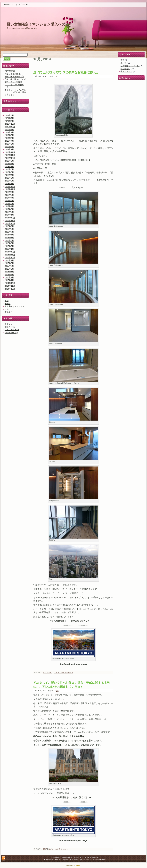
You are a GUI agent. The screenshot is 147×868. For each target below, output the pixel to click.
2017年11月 (10, 189)
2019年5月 (9, 138)
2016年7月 (9, 232)
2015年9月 (9, 260)
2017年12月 (10, 187)
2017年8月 (9, 195)
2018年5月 (9, 172)
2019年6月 (9, 135)
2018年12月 (10, 152)
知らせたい (9, 309)
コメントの (12, 330)
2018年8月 (9, 164)
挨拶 (7, 301)
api (57, 76)
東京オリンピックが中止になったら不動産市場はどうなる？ (15, 92)
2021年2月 (9, 121)
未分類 (8, 304)
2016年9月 (9, 226)
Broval (78, 865)
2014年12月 (10, 283)
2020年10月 (10, 127)
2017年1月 (9, 215)
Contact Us (56, 857)
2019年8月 (9, 130)
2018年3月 (9, 178)
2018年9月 (9, 161)
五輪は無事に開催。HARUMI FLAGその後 (14, 75)
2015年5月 (9, 272)
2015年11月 (10, 255)
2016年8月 (9, 229)
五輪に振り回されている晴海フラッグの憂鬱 (15, 81)
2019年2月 (9, 147)
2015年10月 (10, 258)
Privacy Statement (92, 857)
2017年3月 (9, 209)
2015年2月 (9, 277)
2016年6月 (9, 235)
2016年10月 (10, 223)
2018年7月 (9, 167)
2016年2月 (9, 246)
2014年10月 (10, 289)
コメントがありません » (63, 672)
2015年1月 (9, 280)
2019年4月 (9, 141)
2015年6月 (9, 269)
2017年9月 (9, 192)
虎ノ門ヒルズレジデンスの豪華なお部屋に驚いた (66, 72)
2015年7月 (9, 266)
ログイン (8, 324)
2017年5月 (9, 204)
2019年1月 (9, 149)
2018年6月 (9, 169)
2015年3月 (9, 275)
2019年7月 (9, 132)
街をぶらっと (10, 312)
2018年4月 (9, 175)
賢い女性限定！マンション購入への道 (38, 24)
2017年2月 (9, 212)
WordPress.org (11, 333)
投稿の (10, 327)
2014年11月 (10, 286)
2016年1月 (9, 249)
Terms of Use (67, 857)
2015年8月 (9, 263)
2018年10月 (10, 158)
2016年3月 (9, 243)
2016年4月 (9, 241)
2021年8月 (9, 115)
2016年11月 (10, 221)
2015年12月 (10, 252)
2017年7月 (9, 198)
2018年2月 (9, 181)
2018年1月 (9, 184)
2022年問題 (10, 71)
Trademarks (79, 857)
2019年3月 (9, 144)
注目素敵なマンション (14, 306)
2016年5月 (9, 238)
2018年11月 (10, 155)
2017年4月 (9, 206)
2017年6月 (9, 201)
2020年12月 (10, 124)
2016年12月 (10, 218)
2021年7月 (9, 118)
